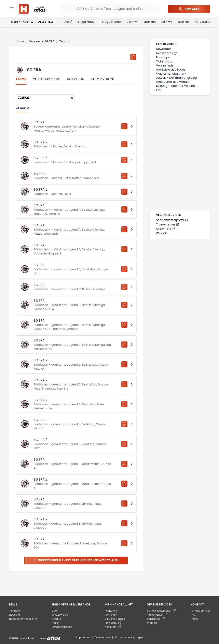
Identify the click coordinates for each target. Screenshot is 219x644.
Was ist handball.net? (171, 74)
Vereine (34, 42)
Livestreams (166, 53)
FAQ (159, 90)
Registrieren (112, 611)
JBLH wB (167, 22)
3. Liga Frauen (87, 22)
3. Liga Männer (112, 22)
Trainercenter (168, 225)
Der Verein (76, 79)
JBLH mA (150, 22)
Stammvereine (103, 79)
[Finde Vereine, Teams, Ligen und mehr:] (109, 9)
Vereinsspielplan (47, 79)
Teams (21, 79)
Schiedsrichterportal (172, 220)
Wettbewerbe (60, 615)
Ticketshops (164, 62)
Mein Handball (22, 22)
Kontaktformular (200, 611)
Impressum (83, 638)
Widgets (162, 233)
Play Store (113, 623)
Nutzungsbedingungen (129, 638)
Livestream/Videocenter (23, 619)
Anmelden (189, 9)
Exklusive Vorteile (115, 619)
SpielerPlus (166, 229)
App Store (113, 627)
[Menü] (12, 9)
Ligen (55, 611)
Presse (194, 619)
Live (68, 22)
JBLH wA (133, 22)
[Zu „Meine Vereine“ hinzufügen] (133, 57)
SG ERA (50, 42)
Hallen (56, 623)
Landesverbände (62, 627)
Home (20, 42)
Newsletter (163, 49)
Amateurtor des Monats (173, 82)
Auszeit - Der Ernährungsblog (176, 78)
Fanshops (163, 58)
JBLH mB (184, 22)
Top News (15, 611)
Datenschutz (102, 638)
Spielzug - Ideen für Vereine (175, 86)
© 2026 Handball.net (22, 638)
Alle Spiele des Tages (171, 70)
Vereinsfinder (204, 22)
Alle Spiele (46, 22)
